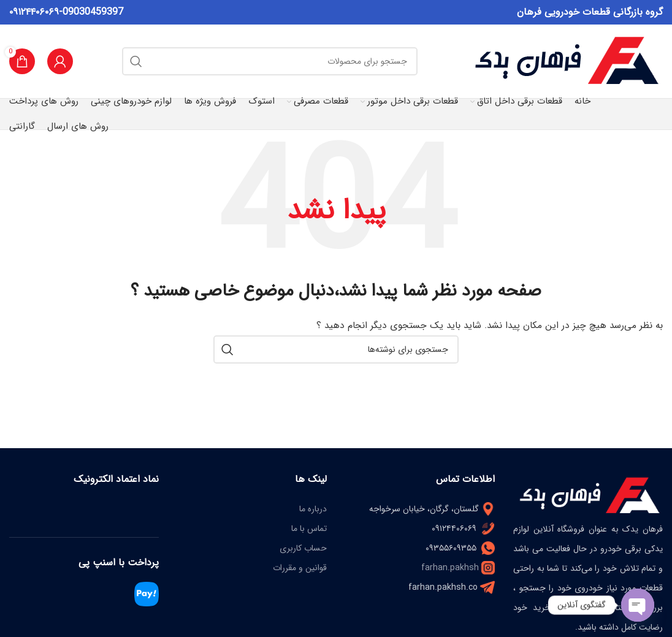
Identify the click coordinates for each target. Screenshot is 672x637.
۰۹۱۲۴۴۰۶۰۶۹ (34, 12)
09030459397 (93, 12)
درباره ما (313, 509)
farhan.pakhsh (450, 568)
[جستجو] (270, 61)
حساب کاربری (303, 548)
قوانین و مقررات (300, 568)
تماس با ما (309, 528)
